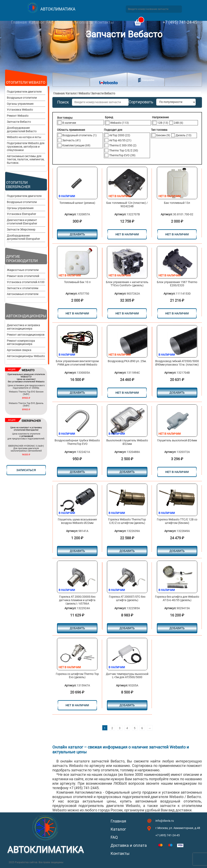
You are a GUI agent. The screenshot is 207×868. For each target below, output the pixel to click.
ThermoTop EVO (122, 155)
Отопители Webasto (26, 82)
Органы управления (20, 104)
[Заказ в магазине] (176, 102)
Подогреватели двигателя (24, 92)
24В (178, 123)
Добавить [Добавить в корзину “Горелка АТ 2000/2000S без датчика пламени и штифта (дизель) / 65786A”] (77, 628)
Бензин (163, 135)
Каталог (36, 22)
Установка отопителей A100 (26, 282)
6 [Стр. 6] (142, 728)
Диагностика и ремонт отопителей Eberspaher (22, 222)
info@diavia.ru (165, 821)
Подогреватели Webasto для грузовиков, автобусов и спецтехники (26, 147)
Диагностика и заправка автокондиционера (23, 327)
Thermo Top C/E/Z (124, 150)
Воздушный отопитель (79, 135)
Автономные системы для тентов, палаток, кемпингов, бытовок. (26, 160)
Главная (19, 22)
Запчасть (71, 140)
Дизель (184, 135)
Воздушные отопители (22, 98)
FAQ (50, 22)
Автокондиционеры (26, 316)
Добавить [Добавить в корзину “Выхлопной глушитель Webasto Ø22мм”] (127, 472)
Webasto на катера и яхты (24, 137)
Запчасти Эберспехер (21, 229)
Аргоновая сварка (19, 350)
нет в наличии (127, 234)
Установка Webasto (20, 110)
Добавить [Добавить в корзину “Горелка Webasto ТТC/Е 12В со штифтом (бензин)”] (177, 551)
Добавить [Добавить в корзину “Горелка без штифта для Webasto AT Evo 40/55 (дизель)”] (177, 628)
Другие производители (22, 259)
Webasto (84, 93)
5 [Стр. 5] (135, 728)
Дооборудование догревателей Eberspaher (23, 237)
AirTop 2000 (120, 135)
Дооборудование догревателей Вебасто (22, 130)
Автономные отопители (23, 294)
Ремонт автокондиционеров (26, 335)
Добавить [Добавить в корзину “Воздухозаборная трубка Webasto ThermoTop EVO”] (77, 472)
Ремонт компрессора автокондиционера (21, 342)
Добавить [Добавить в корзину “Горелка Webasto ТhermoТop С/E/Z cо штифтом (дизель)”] (127, 551)
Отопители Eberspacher (18, 185)
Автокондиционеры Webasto (26, 356)
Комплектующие (76, 145)
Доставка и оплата (74, 22)
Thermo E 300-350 (123, 145)
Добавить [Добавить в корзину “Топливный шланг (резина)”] (77, 234)
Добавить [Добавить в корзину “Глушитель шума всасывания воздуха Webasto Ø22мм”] (77, 551)
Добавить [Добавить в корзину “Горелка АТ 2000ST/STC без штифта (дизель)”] (127, 628)
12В (163, 123)
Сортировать (141, 102)
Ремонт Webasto (18, 116)
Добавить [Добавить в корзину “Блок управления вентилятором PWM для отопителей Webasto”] (77, 393)
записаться (26, 470)
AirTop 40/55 (120, 140)
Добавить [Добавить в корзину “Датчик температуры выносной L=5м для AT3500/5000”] (127, 705)
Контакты (104, 22)
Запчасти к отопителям (23, 288)
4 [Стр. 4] (127, 728)
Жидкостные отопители (23, 270)
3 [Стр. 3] (120, 728)
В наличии (69, 123)
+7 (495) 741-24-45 (180, 22)
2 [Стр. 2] (112, 728)
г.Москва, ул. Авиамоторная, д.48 (178, 828)
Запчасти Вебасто (19, 122)
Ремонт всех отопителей (23, 276)
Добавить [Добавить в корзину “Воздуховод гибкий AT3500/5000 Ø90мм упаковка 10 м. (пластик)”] (177, 393)
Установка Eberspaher (22, 214)
